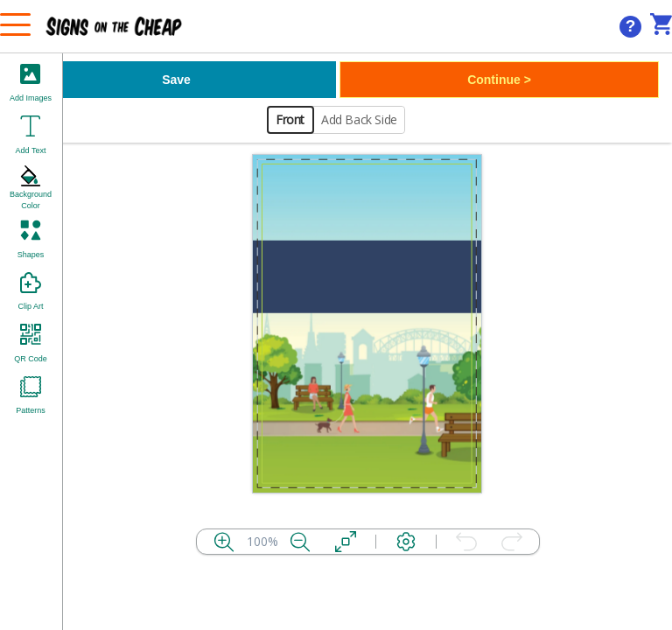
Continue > (499, 80)
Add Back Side (359, 119)
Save (176, 80)
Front (290, 119)
